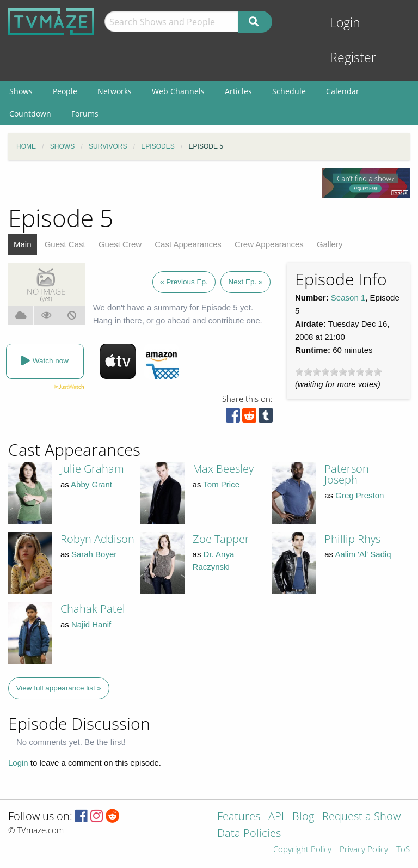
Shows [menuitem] (21, 91)
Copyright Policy (302, 850)
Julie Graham (92, 469)
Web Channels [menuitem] (178, 91)
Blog (303, 817)
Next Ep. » (245, 282)
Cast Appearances (188, 244)
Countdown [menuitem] (30, 114)
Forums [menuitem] (85, 114)
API (276, 817)
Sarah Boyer (94, 554)
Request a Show (361, 817)
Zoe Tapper (221, 539)
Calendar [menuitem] (343, 91)
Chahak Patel (93, 609)
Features (239, 817)
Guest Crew (120, 244)
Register (353, 57)
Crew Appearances (269, 244)
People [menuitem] (65, 91)
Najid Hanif (91, 624)
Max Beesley (223, 469)
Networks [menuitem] (115, 91)
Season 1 (348, 298)
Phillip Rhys (352, 539)
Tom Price (221, 484)
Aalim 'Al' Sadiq (363, 554)
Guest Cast (65, 244)
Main (23, 244)
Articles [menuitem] (238, 91)
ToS (403, 850)
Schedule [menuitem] (289, 91)
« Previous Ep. (184, 282)
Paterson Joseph (347, 474)
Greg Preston (359, 495)
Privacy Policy (364, 850)
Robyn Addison (97, 539)
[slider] (339, 372)
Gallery (330, 244)
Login (345, 23)
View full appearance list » (59, 688)
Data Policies (249, 834)
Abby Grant (91, 484)
